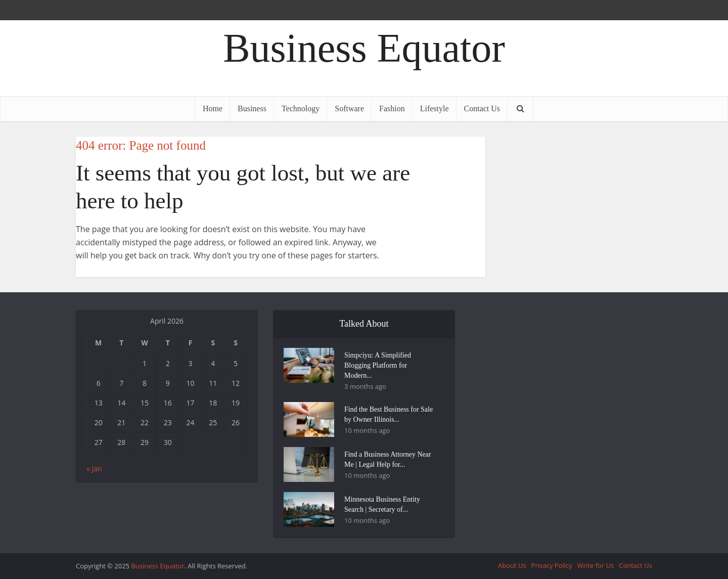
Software (349, 108)
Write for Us (596, 565)
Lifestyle (435, 108)
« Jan (94, 469)
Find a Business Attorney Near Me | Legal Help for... (388, 459)
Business (252, 108)
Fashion (392, 108)
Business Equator (364, 48)
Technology (301, 108)
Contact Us (482, 108)
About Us (512, 565)
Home (213, 108)
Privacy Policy (552, 565)
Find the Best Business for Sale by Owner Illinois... (389, 414)
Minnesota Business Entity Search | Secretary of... (382, 504)
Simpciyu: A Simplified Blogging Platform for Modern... (378, 365)
